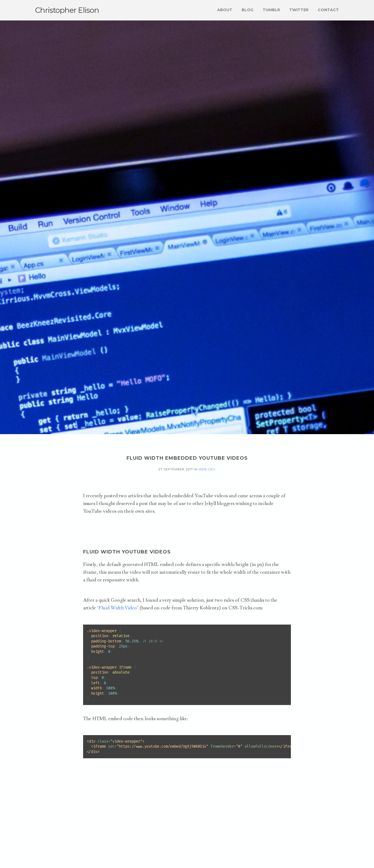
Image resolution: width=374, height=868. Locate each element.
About (225, 10)
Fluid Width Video (118, 608)
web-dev (207, 469)
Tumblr (271, 10)
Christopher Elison (67, 10)
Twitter (299, 10)
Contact (328, 10)
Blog (247, 10)
